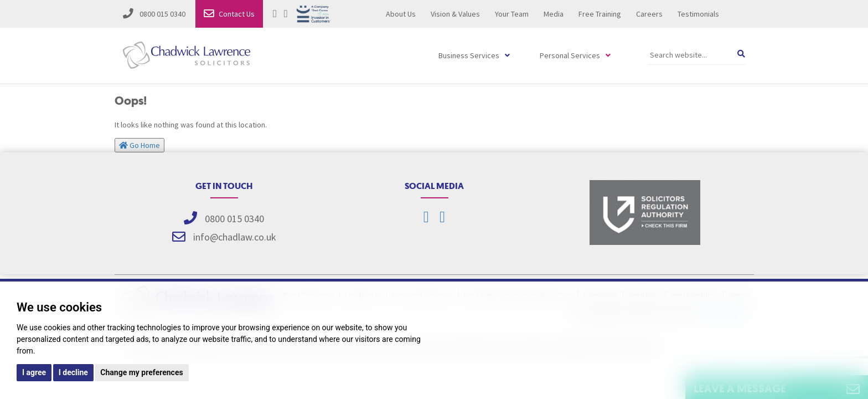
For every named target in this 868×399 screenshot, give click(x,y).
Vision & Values (455, 14)
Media (554, 14)
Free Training (600, 14)
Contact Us (229, 14)
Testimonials (698, 14)
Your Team (512, 14)
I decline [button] (73, 372)
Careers (649, 14)
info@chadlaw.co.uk (235, 237)
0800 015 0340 (154, 14)
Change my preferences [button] (141, 372)
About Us (401, 14)
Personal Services (570, 55)
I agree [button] (34, 372)
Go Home (139, 145)
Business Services (469, 55)
